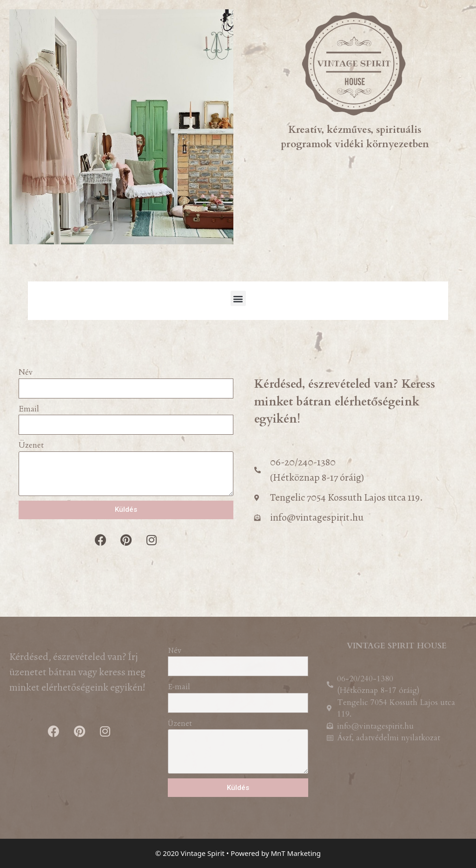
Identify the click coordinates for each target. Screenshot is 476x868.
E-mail (179, 687)
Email (29, 409)
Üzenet (31, 445)
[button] (238, 298)
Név (26, 372)
